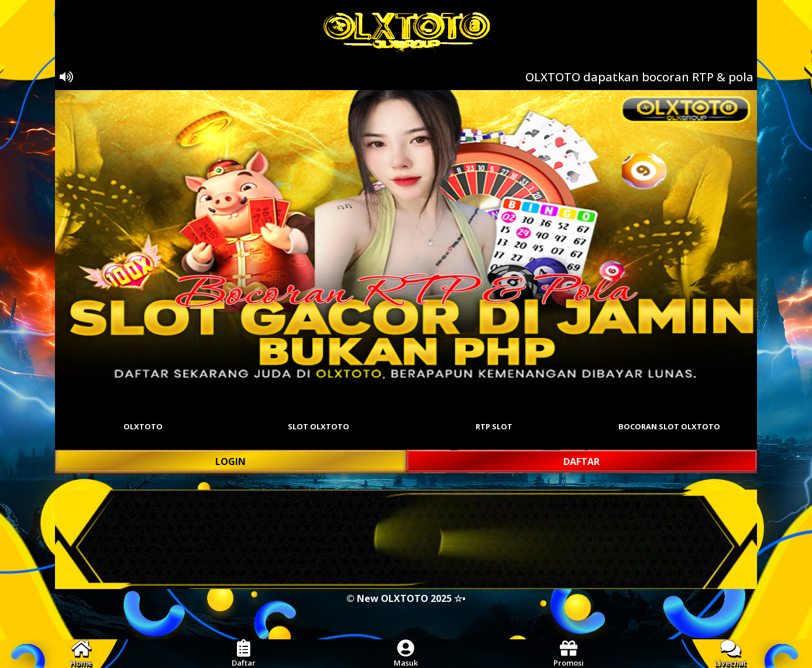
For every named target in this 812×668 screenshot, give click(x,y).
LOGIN (230, 462)
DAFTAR (582, 462)
